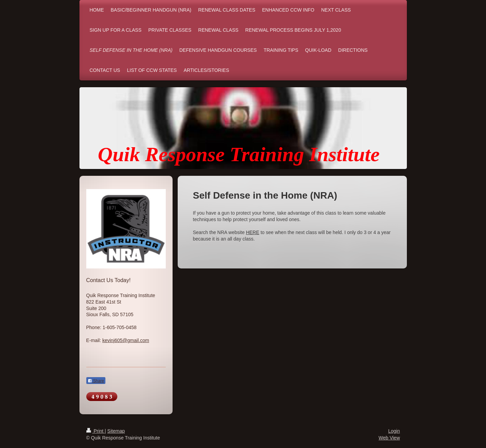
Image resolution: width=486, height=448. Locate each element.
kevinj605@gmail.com (126, 340)
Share (96, 381)
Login (394, 431)
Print (96, 431)
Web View (389, 438)
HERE (253, 232)
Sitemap (116, 431)
